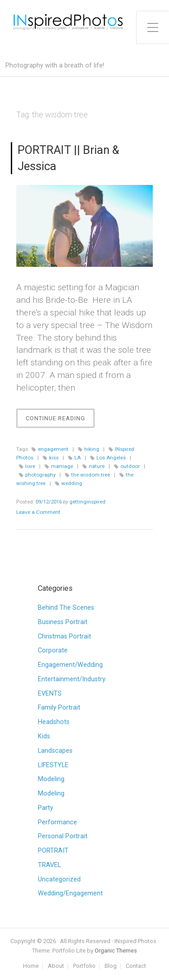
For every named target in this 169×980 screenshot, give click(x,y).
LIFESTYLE (53, 765)
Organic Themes (116, 951)
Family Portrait (59, 708)
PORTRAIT (53, 851)
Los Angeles (111, 458)
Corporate (53, 650)
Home (31, 966)
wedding (72, 483)
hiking (92, 449)
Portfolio (84, 966)
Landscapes (55, 751)
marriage (62, 466)
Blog (111, 966)
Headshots (54, 722)
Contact (136, 966)
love (30, 466)
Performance (57, 822)
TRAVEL (49, 865)
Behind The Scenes (66, 608)
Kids (44, 736)
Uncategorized (59, 879)
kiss (54, 458)
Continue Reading (60, 420)
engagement (53, 449)
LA (78, 458)
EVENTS (50, 694)
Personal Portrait (63, 836)
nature (97, 466)
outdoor (130, 466)
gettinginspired (87, 502)
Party (46, 808)
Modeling (51, 779)
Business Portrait (63, 622)
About (56, 966)
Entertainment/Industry (72, 679)
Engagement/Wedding (70, 665)
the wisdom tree (91, 475)
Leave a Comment (38, 512)
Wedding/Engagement (70, 893)
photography (40, 475)
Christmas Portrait (64, 636)
